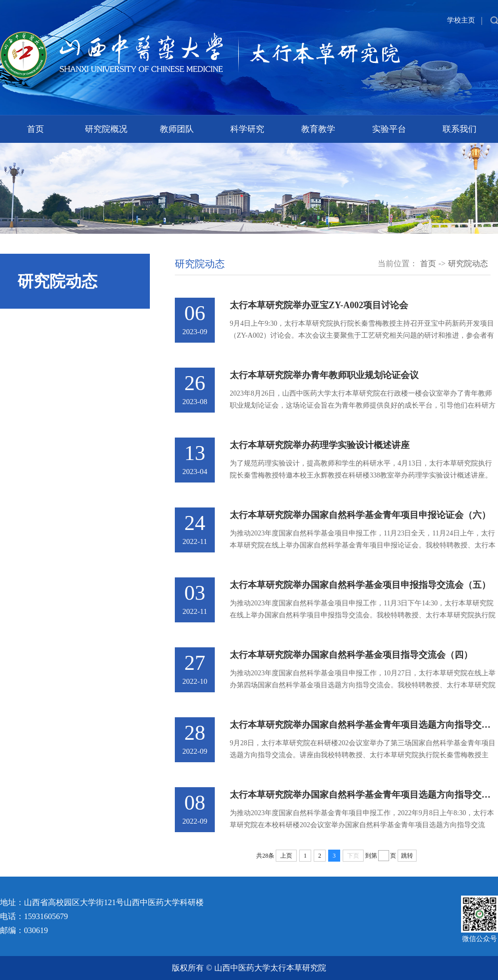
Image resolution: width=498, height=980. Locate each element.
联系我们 (460, 129)
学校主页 (461, 20)
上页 (286, 856)
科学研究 (247, 129)
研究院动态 (468, 263)
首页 (35, 129)
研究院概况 (106, 129)
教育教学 (318, 129)
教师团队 (177, 129)
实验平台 (389, 129)
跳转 (407, 856)
